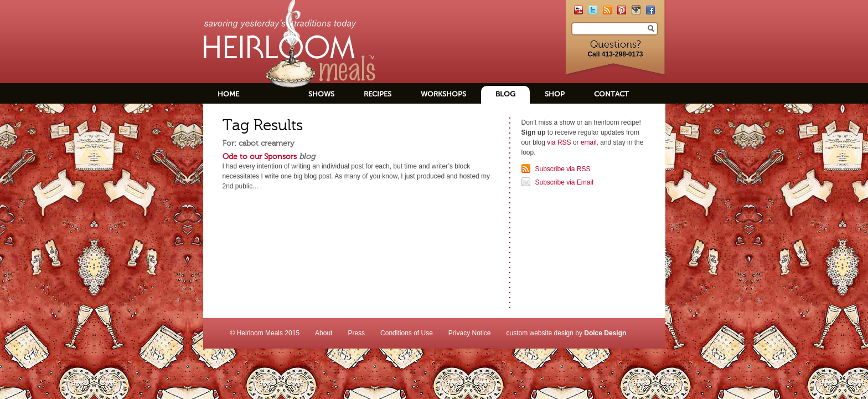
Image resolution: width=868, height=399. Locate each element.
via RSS (559, 142)
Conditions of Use (407, 333)
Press (356, 333)
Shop (555, 94)
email (589, 142)
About (324, 333)
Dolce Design (605, 333)
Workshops (443, 94)
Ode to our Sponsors (260, 156)
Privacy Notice (470, 333)
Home (228, 94)
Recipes (378, 94)
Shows (321, 94)
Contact (611, 94)
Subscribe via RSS (563, 169)
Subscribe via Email (564, 182)
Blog (505, 94)
